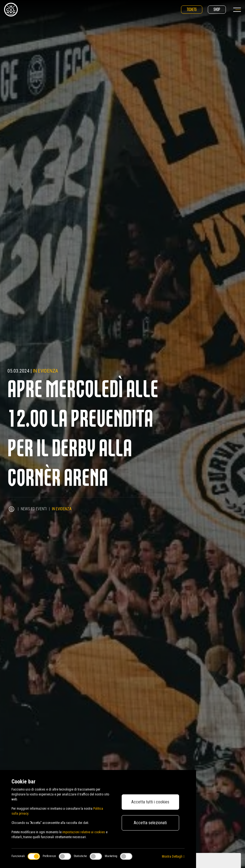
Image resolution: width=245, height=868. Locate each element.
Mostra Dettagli (173, 857)
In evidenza (45, 371)
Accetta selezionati (150, 823)
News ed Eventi (34, 509)
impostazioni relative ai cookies (84, 832)
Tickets (192, 9)
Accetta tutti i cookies (150, 802)
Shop (217, 9)
